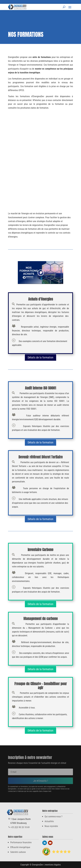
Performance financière (21, 842)
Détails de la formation (40, 357)
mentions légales (53, 865)
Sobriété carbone (18, 852)
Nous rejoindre (51, 826)
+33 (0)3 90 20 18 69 (37, 2)
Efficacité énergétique (20, 847)
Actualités (49, 821)
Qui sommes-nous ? (53, 817)
